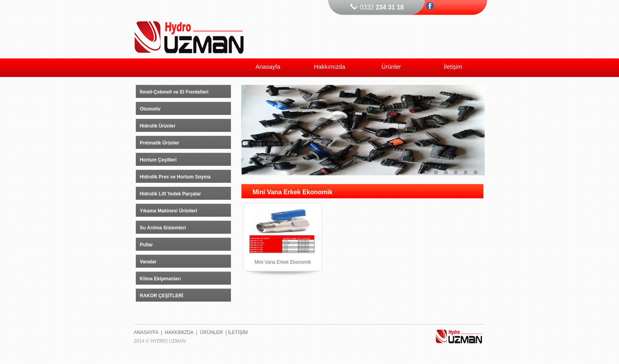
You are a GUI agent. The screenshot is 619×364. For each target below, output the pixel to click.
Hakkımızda (329, 67)
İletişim (453, 67)
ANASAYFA (146, 332)
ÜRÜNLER (211, 332)
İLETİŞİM (238, 332)
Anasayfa (268, 67)
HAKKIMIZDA (179, 332)
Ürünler (391, 67)
